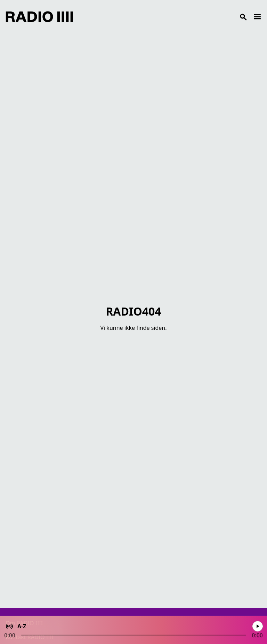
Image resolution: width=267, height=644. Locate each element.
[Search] (163, 17)
